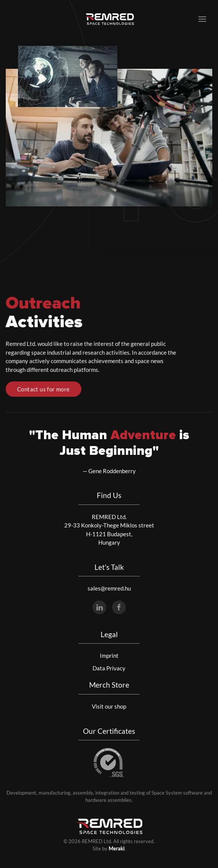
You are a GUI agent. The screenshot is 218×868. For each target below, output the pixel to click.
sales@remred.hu (109, 588)
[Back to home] (109, 19)
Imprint (109, 655)
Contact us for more (43, 389)
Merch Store (109, 685)
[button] (202, 19)
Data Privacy (109, 668)
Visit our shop (109, 706)
